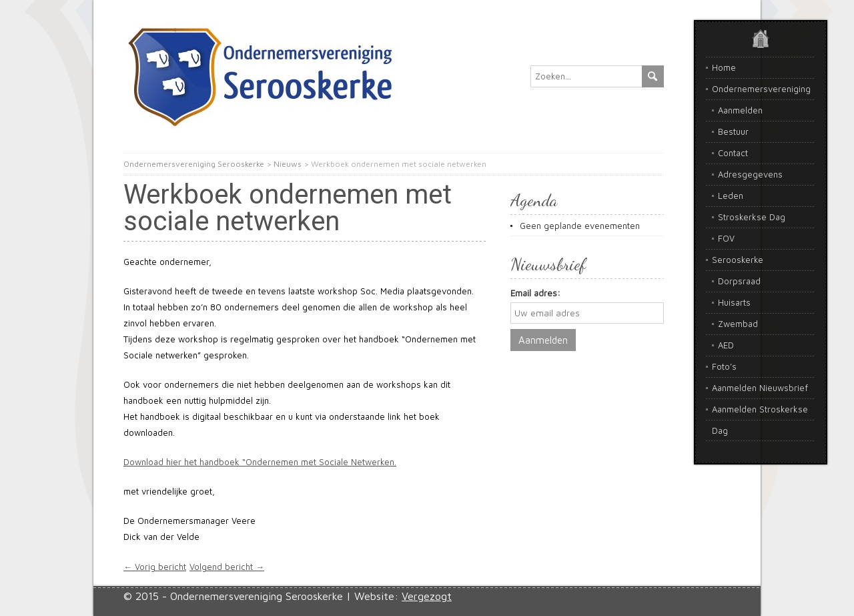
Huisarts (734, 302)
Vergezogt (427, 596)
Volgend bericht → (227, 567)
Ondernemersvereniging (761, 89)
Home (724, 67)
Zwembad (738, 324)
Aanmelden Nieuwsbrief (760, 388)
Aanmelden (740, 110)
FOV (726, 238)
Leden (731, 196)
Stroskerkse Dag (752, 217)
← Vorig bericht (155, 567)
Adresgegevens (750, 174)
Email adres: (535, 293)
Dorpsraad (739, 281)
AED (726, 345)
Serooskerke (738, 260)
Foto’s (724, 366)
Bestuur (733, 131)
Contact (733, 153)
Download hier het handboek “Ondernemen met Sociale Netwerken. (260, 462)
